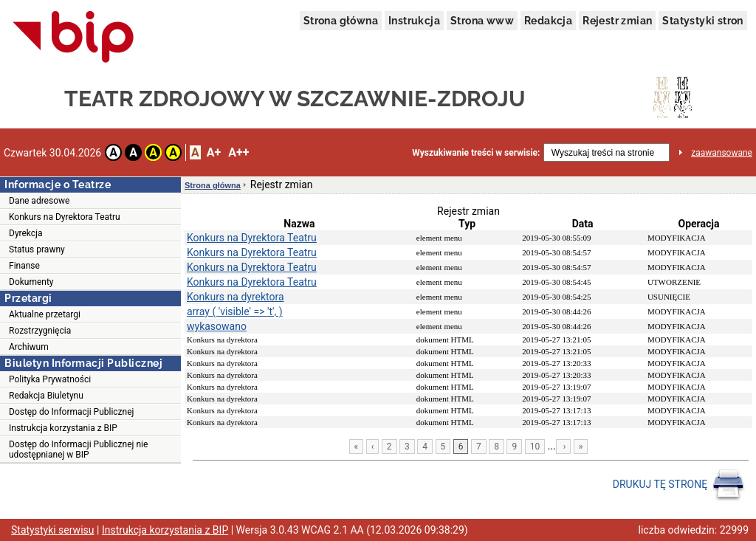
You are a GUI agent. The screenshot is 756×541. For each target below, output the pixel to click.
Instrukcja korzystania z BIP (63, 428)
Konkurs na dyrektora (236, 297)
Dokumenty (31, 282)
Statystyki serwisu (53, 530)
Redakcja (548, 21)
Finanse (24, 266)
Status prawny (37, 249)
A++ (238, 152)
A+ (214, 152)
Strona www (482, 21)
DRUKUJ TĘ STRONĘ (679, 485)
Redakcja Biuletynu (46, 396)
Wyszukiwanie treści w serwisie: (476, 153)
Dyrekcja (26, 233)
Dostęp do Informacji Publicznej (71, 412)
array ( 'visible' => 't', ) (235, 311)
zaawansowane (722, 153)
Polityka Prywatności (50, 379)
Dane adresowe (39, 201)
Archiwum (29, 347)
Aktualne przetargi (45, 314)
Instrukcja (414, 21)
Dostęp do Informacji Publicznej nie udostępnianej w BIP (78, 449)
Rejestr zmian (617, 21)
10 (535, 447)
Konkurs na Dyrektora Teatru (65, 217)
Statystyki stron (702, 21)
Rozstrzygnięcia (40, 331)
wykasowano (217, 326)
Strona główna (341, 21)
